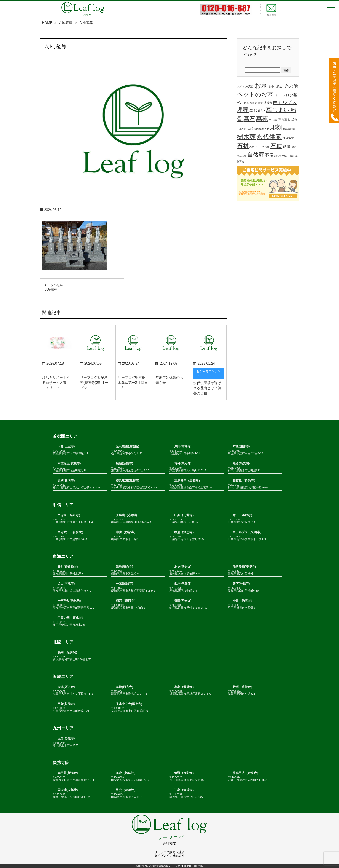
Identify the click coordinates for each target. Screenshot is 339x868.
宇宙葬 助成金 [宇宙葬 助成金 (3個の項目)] (288, 120)
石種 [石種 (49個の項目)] (276, 146)
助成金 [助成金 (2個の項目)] (268, 103)
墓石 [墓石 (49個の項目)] (249, 119)
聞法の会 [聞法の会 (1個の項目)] (242, 156)
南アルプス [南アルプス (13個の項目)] (285, 102)
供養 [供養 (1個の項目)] (260, 103)
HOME (47, 23)
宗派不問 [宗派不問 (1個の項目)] (242, 129)
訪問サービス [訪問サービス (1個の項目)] (281, 156)
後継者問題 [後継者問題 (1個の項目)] (289, 129)
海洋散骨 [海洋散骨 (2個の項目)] (288, 138)
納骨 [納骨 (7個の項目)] (287, 147)
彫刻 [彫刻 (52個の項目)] (276, 127)
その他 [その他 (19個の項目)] (291, 86)
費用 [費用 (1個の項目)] (292, 156)
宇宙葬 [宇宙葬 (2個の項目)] (273, 120)
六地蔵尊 (66, 23)
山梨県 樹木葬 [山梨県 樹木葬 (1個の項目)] (262, 129)
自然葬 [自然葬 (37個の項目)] (256, 155)
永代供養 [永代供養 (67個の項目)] (269, 137)
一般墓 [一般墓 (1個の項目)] (245, 103)
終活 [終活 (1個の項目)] (294, 147)
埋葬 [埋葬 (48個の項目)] (243, 110)
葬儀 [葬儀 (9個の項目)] (269, 155)
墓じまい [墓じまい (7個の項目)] (257, 110)
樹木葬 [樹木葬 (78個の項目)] (246, 137)
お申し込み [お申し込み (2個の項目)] (276, 87)
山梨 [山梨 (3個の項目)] (250, 128)
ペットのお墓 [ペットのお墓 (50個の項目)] (255, 94)
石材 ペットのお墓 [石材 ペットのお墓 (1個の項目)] (259, 147)
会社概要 (169, 843)
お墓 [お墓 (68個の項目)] (261, 85)
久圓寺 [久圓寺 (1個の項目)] (253, 103)
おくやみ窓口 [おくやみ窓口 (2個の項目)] (245, 87)
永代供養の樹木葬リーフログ (165, 866)
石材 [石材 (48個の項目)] (243, 146)
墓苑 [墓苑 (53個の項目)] (262, 119)
